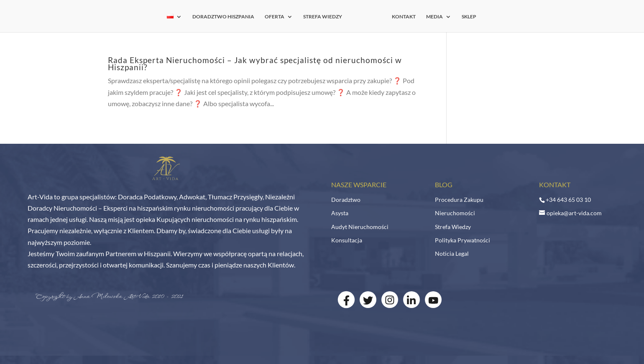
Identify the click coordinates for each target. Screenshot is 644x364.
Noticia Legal (452, 253)
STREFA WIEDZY (325, 17)
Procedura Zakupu (459, 200)
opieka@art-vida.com (574, 213)
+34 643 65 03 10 (568, 200)
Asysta (340, 213)
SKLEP (466, 17)
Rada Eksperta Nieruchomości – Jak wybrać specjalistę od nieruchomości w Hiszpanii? (255, 64)
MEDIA (432, 17)
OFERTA (277, 17)
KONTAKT (401, 17)
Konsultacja (347, 240)
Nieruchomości (455, 213)
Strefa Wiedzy (453, 227)
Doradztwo (346, 200)
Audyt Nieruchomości (360, 227)
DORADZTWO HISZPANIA (226, 17)
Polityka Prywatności (463, 240)
